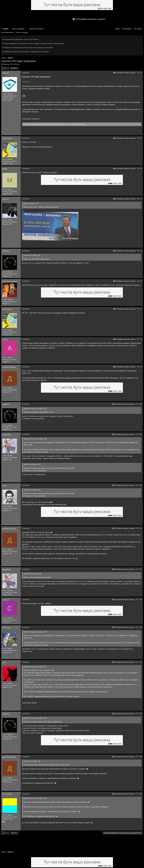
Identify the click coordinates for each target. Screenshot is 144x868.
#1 (141, 73)
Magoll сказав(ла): (30, 203)
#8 (141, 339)
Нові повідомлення (8, 32)
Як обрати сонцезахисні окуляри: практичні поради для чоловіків (28, 48)
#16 (141, 627)
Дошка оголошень (36, 29)
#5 (141, 251)
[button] (26, 29)
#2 (141, 138)
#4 (141, 199)
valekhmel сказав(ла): (31, 464)
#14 (141, 569)
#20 (141, 794)
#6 (141, 281)
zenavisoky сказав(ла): (31, 574)
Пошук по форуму (22, 32)
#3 (141, 168)
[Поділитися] (138, 73)
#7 (141, 309)
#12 (141, 485)
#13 (141, 528)
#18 (141, 714)
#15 (141, 600)
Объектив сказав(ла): (31, 255)
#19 (141, 757)
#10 (141, 404)
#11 (141, 434)
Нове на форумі (18, 29)
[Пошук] (138, 29)
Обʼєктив (6, 64)
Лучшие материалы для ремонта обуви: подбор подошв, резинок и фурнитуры (33, 43)
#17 (141, 662)
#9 (141, 367)
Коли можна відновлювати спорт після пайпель (21, 39)
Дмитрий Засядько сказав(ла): (34, 408)
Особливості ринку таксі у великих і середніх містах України (26, 52)
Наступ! (13, 68)
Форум (6, 29)
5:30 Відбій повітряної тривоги (91, 19)
